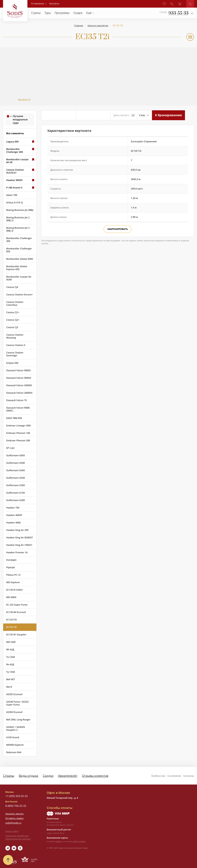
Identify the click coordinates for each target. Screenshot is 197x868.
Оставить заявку (14, 818)
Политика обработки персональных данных (18, 837)
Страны (9, 776)
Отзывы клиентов (95, 776)
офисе (59, 841)
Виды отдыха (28, 776)
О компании (38, 4)
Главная (78, 26)
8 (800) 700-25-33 (16, 806)
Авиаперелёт (68, 776)
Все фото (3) (24, 100)
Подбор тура (158, 776)
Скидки (48, 776)
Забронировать (118, 229)
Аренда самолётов (98, 26)
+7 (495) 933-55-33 (16, 796)
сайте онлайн (79, 841)
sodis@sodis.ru (13, 823)
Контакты (189, 776)
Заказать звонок (14, 814)
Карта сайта (12, 831)
